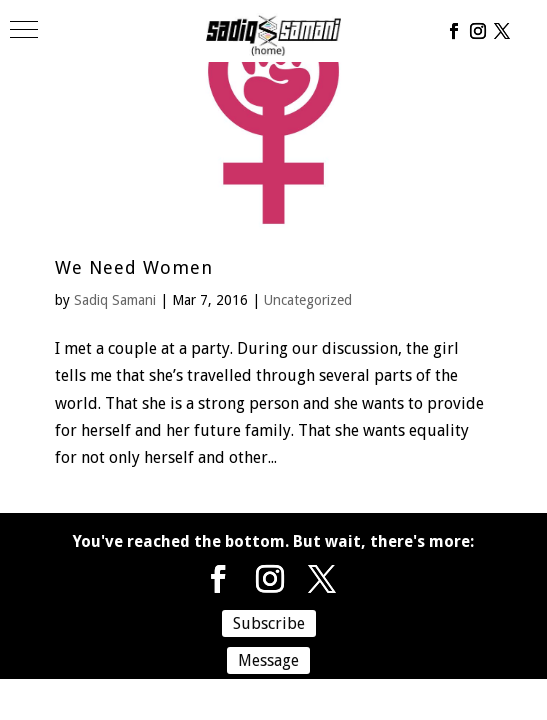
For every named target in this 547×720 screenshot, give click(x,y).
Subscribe (269, 623)
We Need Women (134, 267)
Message (268, 660)
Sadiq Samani (115, 300)
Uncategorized (308, 300)
